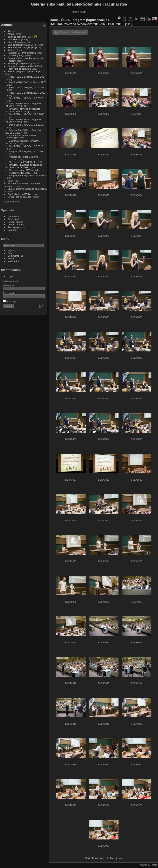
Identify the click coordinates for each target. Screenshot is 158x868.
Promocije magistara (19, 63)
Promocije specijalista (19, 69)
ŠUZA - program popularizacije (24, 71)
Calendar (13, 230)
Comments (13, 256)
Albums (7, 25)
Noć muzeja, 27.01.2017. (23, 162)
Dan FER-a (14, 39)
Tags (10, 250)
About (11, 258)
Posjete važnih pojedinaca (22, 58)
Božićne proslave (17, 37)
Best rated (13, 219)
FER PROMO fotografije (21, 47)
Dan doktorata (15, 42)
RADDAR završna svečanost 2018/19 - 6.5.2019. (23, 110)
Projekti (12, 61)
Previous (97, 858)
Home (54, 20)
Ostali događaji (16, 55)
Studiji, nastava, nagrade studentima (27, 189)
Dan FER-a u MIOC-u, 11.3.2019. (27, 114)
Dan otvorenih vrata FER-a (22, 45)
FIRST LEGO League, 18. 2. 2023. (28, 87)
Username (9, 285)
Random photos (16, 227)
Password (8, 293)
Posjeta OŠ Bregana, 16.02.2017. (27, 151)
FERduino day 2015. (20, 173)
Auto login (10, 301)
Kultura (11, 50)
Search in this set (73, 32)
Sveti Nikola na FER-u (20, 194)
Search (11, 253)
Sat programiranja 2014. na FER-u (28, 175)
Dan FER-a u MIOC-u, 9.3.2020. (26, 98)
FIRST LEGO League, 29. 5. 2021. (28, 93)
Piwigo (154, 865)
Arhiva (11, 34)
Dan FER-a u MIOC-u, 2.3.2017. (26, 146)
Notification (14, 261)
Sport (10, 181)
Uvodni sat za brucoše (20, 197)
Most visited (14, 216)
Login (11, 276)
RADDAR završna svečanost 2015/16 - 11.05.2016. (24, 166)
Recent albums (16, 224)
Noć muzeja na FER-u (21, 170)
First (87, 858)
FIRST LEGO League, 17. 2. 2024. (28, 77)
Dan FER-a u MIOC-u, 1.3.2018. (26, 125)
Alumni (11, 31)
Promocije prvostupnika (20, 66)
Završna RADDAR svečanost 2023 (28, 82)
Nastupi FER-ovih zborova (22, 53)
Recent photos (15, 222)
